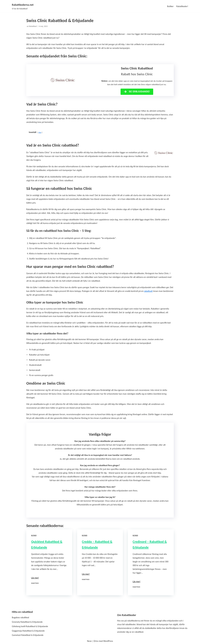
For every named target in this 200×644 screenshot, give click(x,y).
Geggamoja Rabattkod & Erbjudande (28, 631)
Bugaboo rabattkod (20, 617)
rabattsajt (148, 291)
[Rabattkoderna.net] (23, 6)
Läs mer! (35, 578)
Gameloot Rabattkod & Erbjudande (28, 635)
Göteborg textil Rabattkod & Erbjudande (30, 626)
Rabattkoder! (182, 6)
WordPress (108, 641)
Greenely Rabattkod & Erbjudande (27, 622)
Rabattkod (33, 26)
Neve (89, 641)
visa (40, 132)
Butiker (170, 6)
